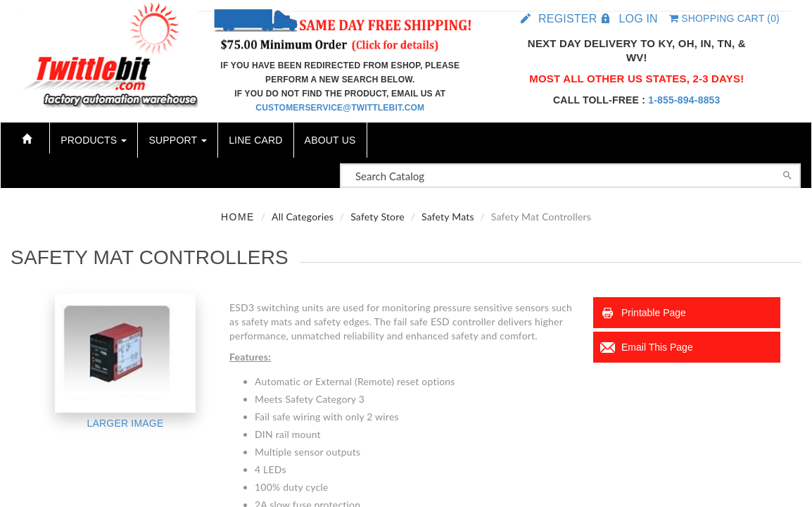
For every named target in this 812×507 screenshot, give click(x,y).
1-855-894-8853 (684, 100)
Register (567, 19)
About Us (330, 140)
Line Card (255, 140)
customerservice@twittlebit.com (340, 108)
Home (238, 217)
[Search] (787, 174)
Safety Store (378, 217)
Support (178, 140)
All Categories (303, 217)
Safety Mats (448, 217)
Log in (638, 19)
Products (94, 140)
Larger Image (126, 423)
